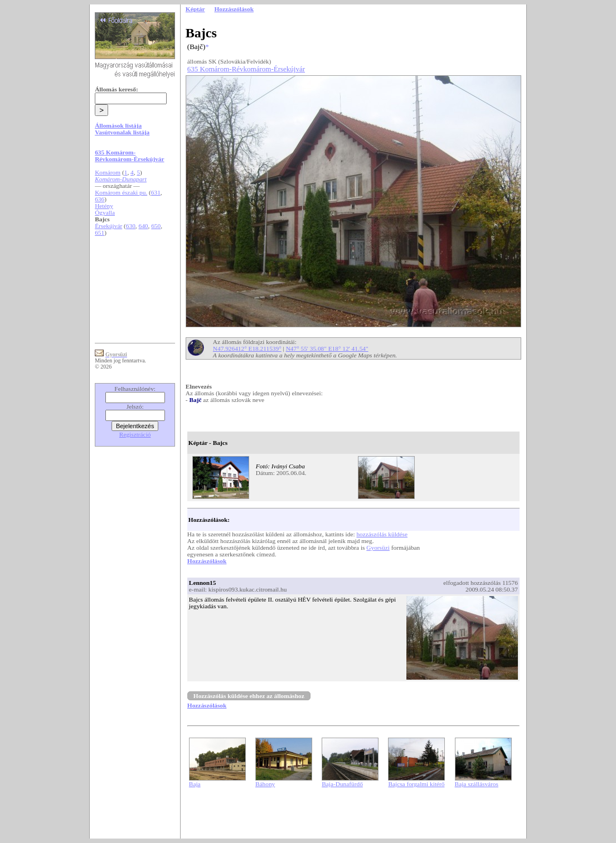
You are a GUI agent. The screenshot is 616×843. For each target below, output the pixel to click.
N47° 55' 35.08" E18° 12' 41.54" (327, 348)
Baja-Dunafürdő (342, 784)
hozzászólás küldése (382, 534)
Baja (195, 784)
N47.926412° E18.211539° (247, 348)
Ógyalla (105, 212)
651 (100, 232)
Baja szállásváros (477, 784)
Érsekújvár (108, 226)
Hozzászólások (207, 561)
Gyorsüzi (378, 548)
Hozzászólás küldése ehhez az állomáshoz (249, 696)
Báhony (265, 784)
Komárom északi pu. (121, 192)
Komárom (108, 172)
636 (100, 199)
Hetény (104, 206)
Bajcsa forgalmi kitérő (416, 784)
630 (131, 226)
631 (156, 192)
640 (144, 226)
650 (156, 226)
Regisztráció (135, 434)
